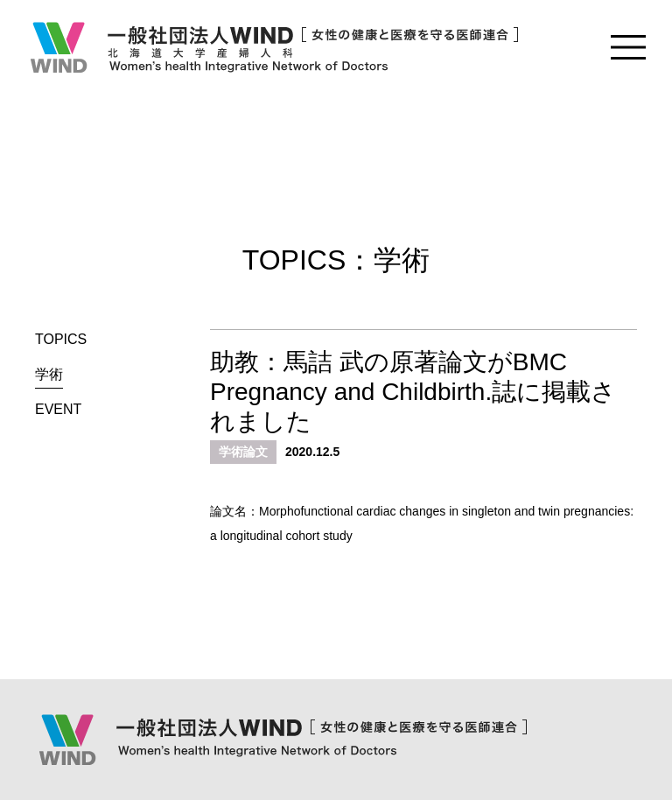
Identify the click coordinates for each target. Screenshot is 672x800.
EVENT (58, 409)
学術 (49, 374)
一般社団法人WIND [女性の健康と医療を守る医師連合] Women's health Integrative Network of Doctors (273, 47)
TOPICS (61, 339)
